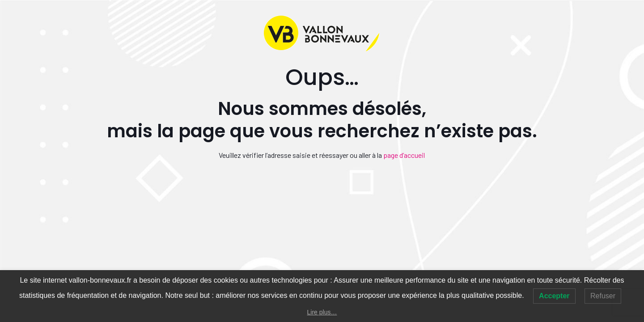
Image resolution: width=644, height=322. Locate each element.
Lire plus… (322, 312)
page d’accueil (404, 155)
